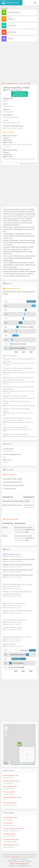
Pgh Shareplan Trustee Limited (12, 797)
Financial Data (12, 32)
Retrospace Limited (9, 792)
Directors (11, 39)
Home (3, 83)
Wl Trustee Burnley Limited (11, 840)
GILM (29, 83)
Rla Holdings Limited (9, 834)
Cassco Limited (8, 823)
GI (22, 83)
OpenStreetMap (25, 764)
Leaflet (12, 764)
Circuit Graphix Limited (10, 786)
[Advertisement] (19, 63)
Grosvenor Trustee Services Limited (14, 829)
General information (14, 12)
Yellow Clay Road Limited (11, 845)
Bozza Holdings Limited (10, 818)
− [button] (6, 730)
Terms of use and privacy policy (19, 864)
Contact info (12, 25)
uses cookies (15, 857)
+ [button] (6, 727)
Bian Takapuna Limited (10, 803)
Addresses (11, 19)
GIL (25, 83)
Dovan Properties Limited (11, 776)
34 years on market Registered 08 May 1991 (19, 94)
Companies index (12, 83)
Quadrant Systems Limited (11, 781)
